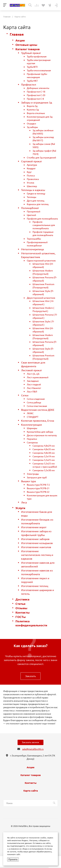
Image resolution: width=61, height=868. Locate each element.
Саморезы (32, 443)
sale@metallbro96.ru (33, 749)
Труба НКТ (32, 81)
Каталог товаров (28, 49)
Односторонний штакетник (41, 261)
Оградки (31, 124)
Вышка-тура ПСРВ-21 (38, 488)
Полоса (31, 176)
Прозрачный (34, 212)
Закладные (33, 381)
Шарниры (32, 428)
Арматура (32, 165)
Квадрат (31, 168)
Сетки (25, 395)
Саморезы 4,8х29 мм (44, 446)
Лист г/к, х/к (33, 374)
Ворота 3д (32, 106)
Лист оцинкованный (38, 377)
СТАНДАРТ (33, 417)
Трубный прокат (31, 53)
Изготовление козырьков (37, 543)
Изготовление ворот (34, 527)
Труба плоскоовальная (39, 70)
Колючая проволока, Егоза (38, 421)
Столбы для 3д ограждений (41, 158)
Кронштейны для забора (40, 432)
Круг (29, 172)
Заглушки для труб (37, 477)
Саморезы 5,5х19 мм (44, 456)
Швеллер (32, 186)
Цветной (31, 215)
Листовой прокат (31, 370)
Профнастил (29, 85)
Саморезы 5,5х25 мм (44, 460)
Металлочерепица (32, 249)
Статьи (20, 604)
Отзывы (21, 608)
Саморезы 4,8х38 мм (44, 453)
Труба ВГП (32, 67)
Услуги (20, 508)
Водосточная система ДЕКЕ (38, 410)
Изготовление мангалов (36, 547)
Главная (17, 34)
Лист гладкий (34, 385)
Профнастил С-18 (36, 92)
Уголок (31, 183)
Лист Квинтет (34, 388)
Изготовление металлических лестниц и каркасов (37, 555)
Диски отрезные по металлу (42, 435)
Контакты (23, 612)
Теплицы (32, 197)
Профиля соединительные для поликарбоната (44, 225)
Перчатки (32, 439)
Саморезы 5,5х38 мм (44, 470)
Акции (20, 40)
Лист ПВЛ (32, 392)
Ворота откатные (36, 113)
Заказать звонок (30, 742)
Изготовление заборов (35, 539)
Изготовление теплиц (35, 586)
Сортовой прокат (31, 161)
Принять (13, 859)
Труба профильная (37, 57)
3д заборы (32, 127)
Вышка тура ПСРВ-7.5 (38, 485)
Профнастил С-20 (36, 95)
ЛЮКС (30, 413)
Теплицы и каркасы (33, 190)
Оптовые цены (26, 45)
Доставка (22, 599)
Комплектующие (32, 425)
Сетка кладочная (36, 399)
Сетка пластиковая (37, 406)
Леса (24, 502)
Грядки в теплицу (36, 194)
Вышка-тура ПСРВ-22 (38, 492)
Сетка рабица (34, 402)
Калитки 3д (33, 110)
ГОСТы (21, 617)
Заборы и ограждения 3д (37, 103)
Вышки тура (28, 481)
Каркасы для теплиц (38, 204)
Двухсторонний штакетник (41, 298)
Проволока (33, 179)
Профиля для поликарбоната (42, 219)
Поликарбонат (30, 208)
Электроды (33, 474)
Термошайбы (34, 239)
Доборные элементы (38, 88)
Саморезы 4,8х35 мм (44, 449)
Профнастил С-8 (35, 99)
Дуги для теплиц (36, 201)
